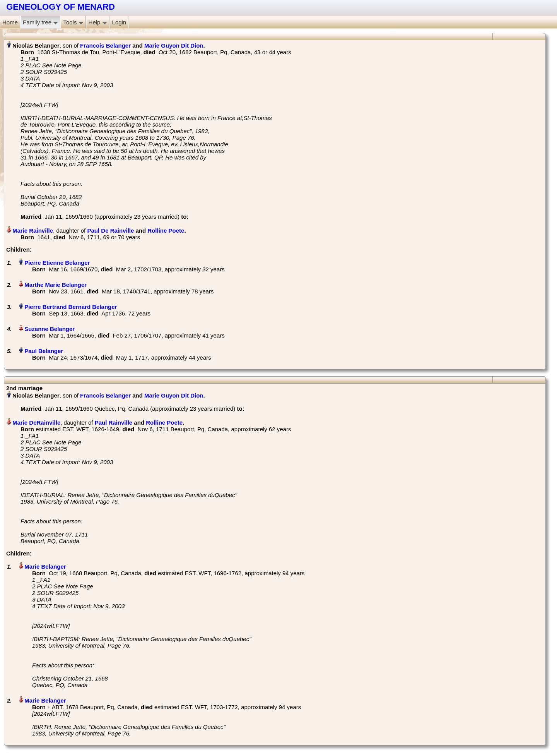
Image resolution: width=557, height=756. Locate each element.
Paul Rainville (114, 423)
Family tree (40, 22)
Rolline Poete (166, 231)
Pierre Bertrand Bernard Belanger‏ (71, 307)
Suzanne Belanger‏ (50, 329)
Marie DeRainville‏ (36, 423)
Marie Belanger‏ (45, 567)
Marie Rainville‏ (33, 231)
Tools (73, 22)
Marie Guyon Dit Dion (174, 45)
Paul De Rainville (110, 231)
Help (98, 22)
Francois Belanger (105, 45)
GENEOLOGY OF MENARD (61, 7)
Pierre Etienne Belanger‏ (57, 263)
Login (119, 22)
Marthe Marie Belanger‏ (56, 285)
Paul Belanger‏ (44, 351)
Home (10, 22)
